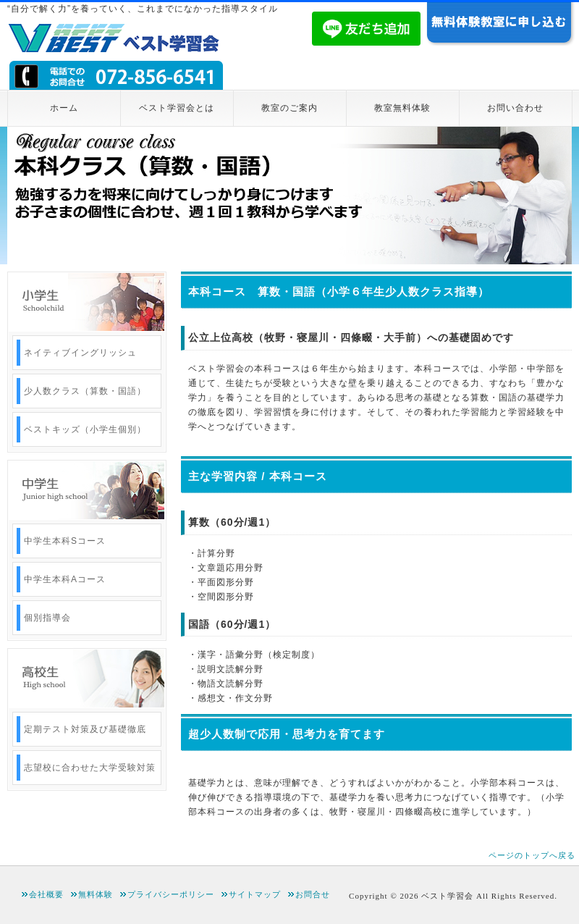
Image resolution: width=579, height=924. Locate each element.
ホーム (64, 108)
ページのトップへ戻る (532, 855)
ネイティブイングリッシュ (80, 353)
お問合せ (313, 894)
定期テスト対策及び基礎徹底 (85, 729)
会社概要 (46, 894)
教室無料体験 (402, 108)
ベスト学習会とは (177, 108)
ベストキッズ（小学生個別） (85, 429)
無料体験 (96, 894)
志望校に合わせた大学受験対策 (90, 768)
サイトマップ (255, 894)
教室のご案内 (289, 108)
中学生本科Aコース (65, 579)
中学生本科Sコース (65, 541)
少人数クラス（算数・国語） (85, 391)
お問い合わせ (515, 108)
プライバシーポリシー (171, 894)
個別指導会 (47, 618)
